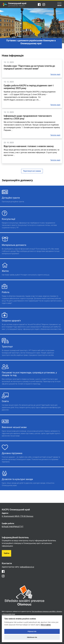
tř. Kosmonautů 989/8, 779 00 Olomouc (18, 516)
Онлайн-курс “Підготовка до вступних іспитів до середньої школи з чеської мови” (29, 67)
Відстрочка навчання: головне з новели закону (29, 146)
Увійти (6, 553)
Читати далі (55, 74)
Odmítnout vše (32, 637)
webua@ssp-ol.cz (27, 567)
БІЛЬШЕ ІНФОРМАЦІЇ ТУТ (13, 527)
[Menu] (59, 4)
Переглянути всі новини (32, 171)
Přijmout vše (32, 631)
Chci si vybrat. (46, 625)
